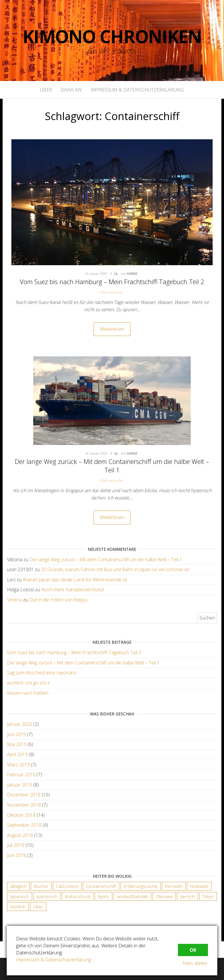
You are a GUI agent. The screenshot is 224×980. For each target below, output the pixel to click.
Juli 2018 (16, 845)
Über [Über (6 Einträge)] (38, 907)
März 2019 (18, 765)
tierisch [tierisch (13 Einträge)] (188, 896)
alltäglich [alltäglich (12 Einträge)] (18, 886)
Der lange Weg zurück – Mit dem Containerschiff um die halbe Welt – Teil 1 (112, 466)
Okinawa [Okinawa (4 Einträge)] (164, 896)
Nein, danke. (195, 963)
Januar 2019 (20, 785)
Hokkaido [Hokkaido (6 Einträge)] (199, 886)
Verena (14, 600)
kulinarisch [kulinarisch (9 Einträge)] (47, 896)
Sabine (132, 273)
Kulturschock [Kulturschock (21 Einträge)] (78, 896)
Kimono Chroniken (112, 36)
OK (193, 950)
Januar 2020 (20, 724)
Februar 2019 (21, 775)
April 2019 (17, 754)
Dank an (71, 90)
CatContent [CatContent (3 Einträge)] (67, 886)
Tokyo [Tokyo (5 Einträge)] (208, 896)
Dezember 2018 (24, 795)
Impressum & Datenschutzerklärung (137, 90)
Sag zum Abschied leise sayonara (41, 673)
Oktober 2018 (21, 815)
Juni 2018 (16, 855)
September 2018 (24, 825)
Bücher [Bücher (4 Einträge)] (41, 886)
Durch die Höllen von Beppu (58, 600)
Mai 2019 (17, 744)
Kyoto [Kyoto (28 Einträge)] (104, 896)
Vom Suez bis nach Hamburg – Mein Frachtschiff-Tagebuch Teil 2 (112, 281)
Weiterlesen (112, 329)
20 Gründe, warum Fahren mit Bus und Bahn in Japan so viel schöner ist (115, 569)
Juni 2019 (16, 734)
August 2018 (20, 835)
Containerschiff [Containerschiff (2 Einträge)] (101, 886)
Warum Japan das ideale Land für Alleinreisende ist (75, 580)
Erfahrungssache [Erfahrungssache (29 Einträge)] (141, 886)
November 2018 (24, 805)
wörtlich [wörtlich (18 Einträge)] (18, 907)
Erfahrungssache (111, 292)
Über (46, 90)
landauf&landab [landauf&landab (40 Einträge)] (132, 896)
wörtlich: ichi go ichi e (29, 683)
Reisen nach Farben (28, 693)
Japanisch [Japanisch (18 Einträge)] (20, 896)
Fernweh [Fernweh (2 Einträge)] (174, 886)
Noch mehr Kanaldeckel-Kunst (73, 590)
